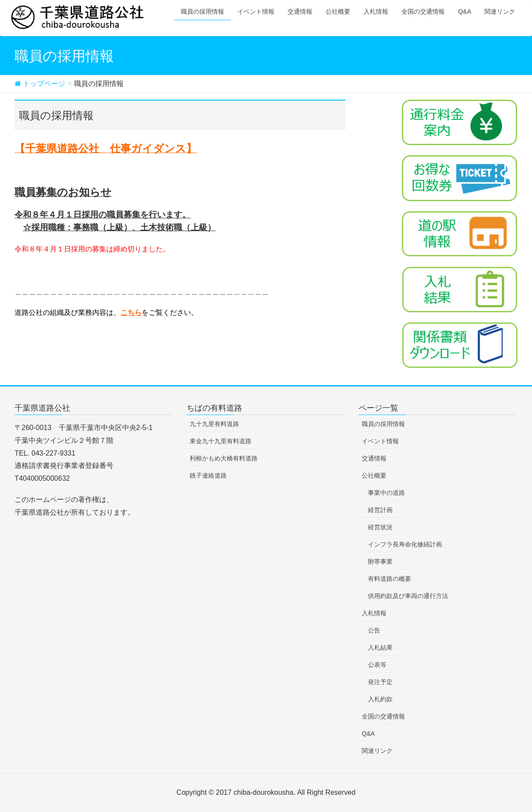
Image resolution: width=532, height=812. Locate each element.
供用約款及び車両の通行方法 (408, 596)
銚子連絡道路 (208, 475)
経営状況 (380, 527)
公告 (374, 630)
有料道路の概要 (390, 579)
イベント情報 (380, 441)
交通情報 (374, 458)
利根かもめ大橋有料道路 (224, 458)
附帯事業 (380, 561)
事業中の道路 (386, 493)
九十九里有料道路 (214, 424)
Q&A (368, 733)
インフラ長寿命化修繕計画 (405, 544)
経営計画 (380, 510)
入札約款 (380, 699)
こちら (131, 312)
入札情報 (374, 613)
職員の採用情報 (383, 424)
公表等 (377, 665)
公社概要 (374, 475)
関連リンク (377, 751)
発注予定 (380, 682)
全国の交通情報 (383, 716)
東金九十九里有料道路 (221, 441)
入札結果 (380, 647)
